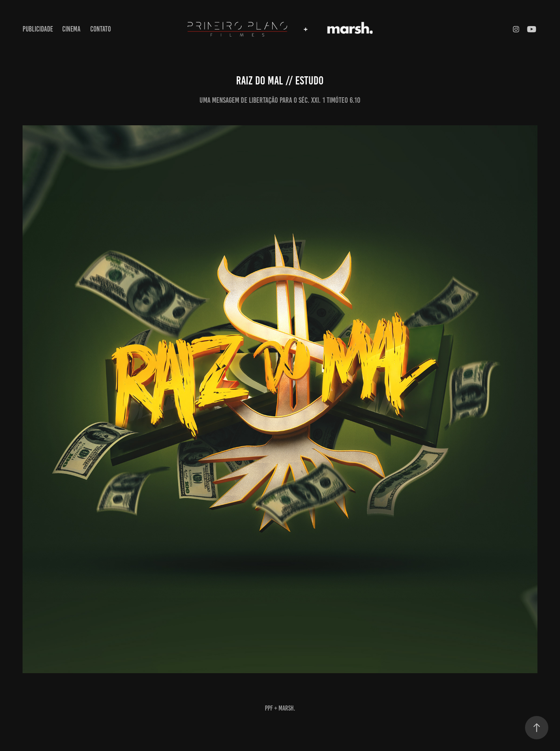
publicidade (38, 29)
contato (101, 29)
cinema (71, 29)
